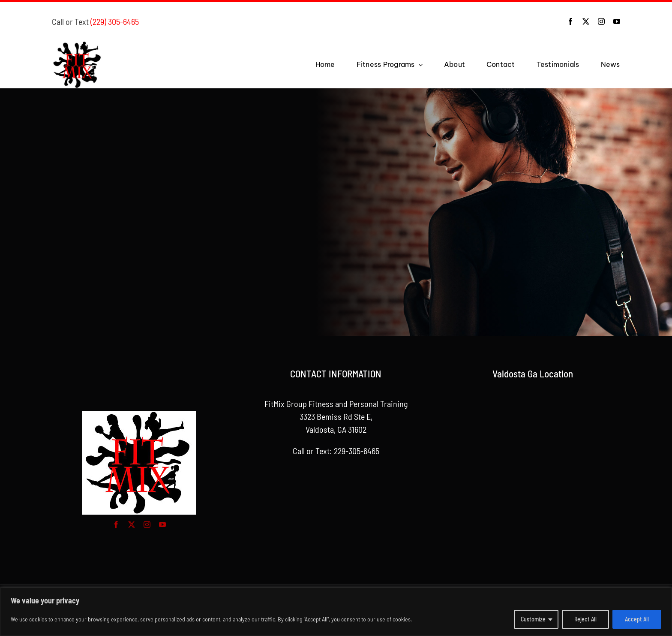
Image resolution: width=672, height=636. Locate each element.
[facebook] (570, 21)
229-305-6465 (357, 451)
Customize (533, 619)
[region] (336, 612)
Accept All (637, 619)
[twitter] (586, 21)
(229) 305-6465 (115, 21)
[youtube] (617, 21)
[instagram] (601, 21)
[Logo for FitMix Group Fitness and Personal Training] (78, 45)
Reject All (585, 619)
